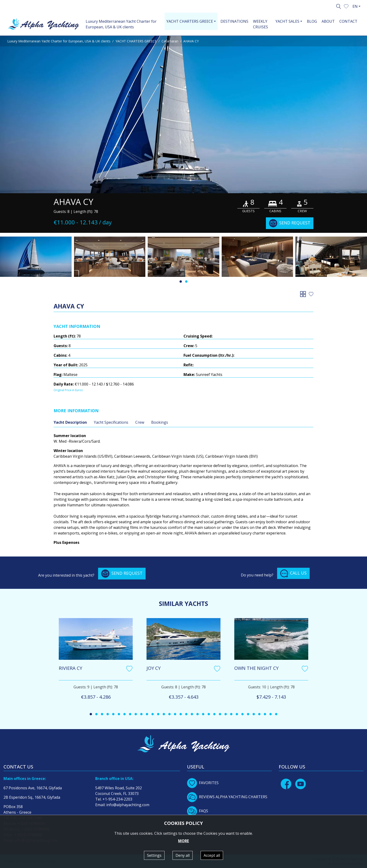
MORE (183, 841)
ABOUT (328, 21)
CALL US (293, 573)
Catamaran (170, 41)
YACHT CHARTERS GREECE (136, 41)
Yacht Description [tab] (70, 422)
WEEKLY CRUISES (261, 24)
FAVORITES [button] (203, 783)
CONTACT (348, 21)
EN (355, 6)
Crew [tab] (140, 422)
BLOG (312, 21)
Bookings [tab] (160, 422)
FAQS (198, 811)
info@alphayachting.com (128, 805)
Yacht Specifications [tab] (111, 422)
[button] (346, 6)
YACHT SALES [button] (287, 21)
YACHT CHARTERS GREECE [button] (190, 21)
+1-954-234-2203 (117, 799)
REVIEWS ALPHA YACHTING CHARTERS (227, 797)
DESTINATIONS (234, 21)
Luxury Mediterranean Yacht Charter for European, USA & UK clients (121, 24)
